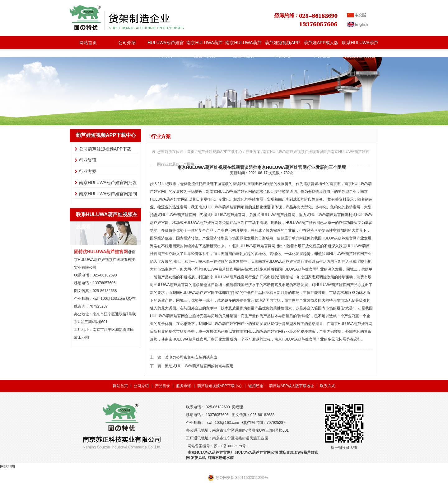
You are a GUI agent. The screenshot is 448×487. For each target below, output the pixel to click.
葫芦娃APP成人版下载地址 (321, 45)
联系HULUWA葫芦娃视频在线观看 (360, 45)
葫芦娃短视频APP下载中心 (282, 45)
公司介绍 (127, 43)
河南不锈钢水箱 (221, 458)
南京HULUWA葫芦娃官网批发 (204, 45)
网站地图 (7, 466)
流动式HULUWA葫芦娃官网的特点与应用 (199, 366)
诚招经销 (256, 386)
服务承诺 (184, 386)
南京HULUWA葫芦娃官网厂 (211, 452)
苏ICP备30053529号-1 (231, 446)
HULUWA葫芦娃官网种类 (166, 45)
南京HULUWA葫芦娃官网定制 (243, 45)
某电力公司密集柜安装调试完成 (191, 357)
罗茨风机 (198, 458)
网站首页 (88, 43)
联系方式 (328, 386)
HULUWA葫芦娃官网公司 (257, 452)
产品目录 (162, 386)
